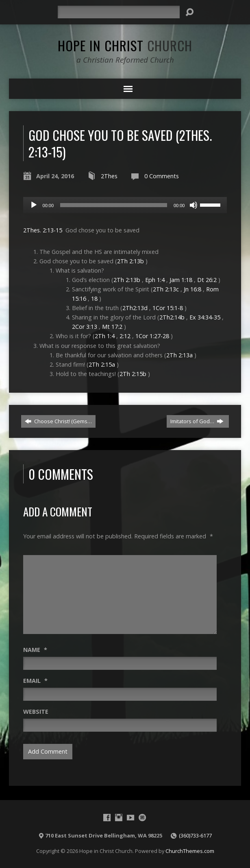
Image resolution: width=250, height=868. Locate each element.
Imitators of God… (197, 421)
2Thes (109, 176)
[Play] (34, 205)
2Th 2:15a (102, 364)
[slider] (114, 205)
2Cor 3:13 (85, 327)
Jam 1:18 (181, 280)
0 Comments (162, 176)
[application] (125, 205)
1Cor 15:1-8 (168, 308)
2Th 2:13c (166, 289)
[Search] (119, 12)
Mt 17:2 (112, 327)
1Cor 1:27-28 (152, 336)
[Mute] (193, 205)
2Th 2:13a (179, 355)
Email (35, 681)
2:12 (125, 336)
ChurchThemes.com (190, 851)
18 (94, 298)
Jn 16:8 (192, 289)
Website (36, 712)
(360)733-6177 (195, 835)
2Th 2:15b (133, 374)
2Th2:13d (135, 308)
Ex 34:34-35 (205, 317)
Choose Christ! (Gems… (58, 421)
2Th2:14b (172, 317)
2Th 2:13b (130, 261)
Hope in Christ (125, 45)
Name (35, 650)
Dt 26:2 (207, 280)
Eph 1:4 (155, 280)
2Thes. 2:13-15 (43, 230)
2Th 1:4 (105, 336)
